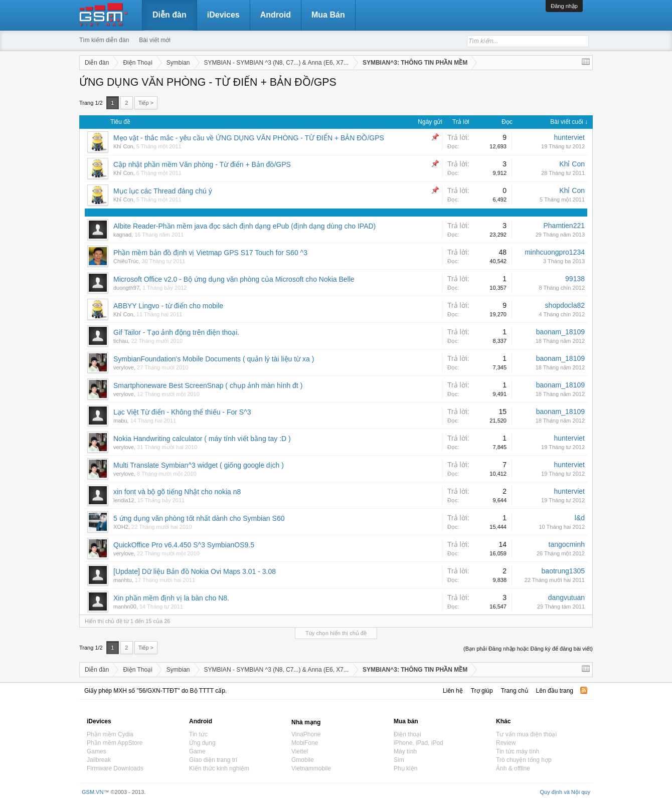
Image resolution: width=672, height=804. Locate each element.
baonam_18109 (560, 332)
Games (97, 751)
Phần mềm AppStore (115, 743)
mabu (120, 421)
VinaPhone (306, 734)
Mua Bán (328, 15)
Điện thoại (407, 734)
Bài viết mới (155, 40)
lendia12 (124, 500)
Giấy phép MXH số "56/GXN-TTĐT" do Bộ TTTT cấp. (155, 691)
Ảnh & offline (513, 768)
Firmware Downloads (115, 768)
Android (276, 15)
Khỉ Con (123, 146)
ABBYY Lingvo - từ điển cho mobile (168, 306)
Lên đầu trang (555, 691)
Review (506, 743)
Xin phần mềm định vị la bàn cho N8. (171, 598)
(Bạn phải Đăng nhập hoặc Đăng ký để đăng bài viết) (528, 649)
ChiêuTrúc (126, 261)
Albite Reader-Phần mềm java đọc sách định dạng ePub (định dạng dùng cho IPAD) (244, 226)
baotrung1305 (563, 571)
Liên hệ (453, 691)
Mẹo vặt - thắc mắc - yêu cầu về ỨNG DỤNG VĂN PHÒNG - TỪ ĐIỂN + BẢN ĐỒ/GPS (249, 138)
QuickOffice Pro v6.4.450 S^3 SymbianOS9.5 (184, 545)
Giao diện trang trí (213, 760)
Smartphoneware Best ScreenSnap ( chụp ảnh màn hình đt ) (208, 385)
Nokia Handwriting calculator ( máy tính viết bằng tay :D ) (202, 439)
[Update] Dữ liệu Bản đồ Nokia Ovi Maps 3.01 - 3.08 (195, 571)
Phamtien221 (564, 226)
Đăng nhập (564, 6)
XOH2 (121, 527)
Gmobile (303, 760)
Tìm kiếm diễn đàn (104, 40)
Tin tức (198, 734)
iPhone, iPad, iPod (418, 743)
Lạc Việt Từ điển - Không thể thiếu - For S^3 (182, 412)
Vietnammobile (311, 768)
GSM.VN (93, 792)
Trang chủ (515, 691)
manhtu (123, 580)
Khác (503, 721)
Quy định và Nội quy (565, 792)
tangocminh (567, 544)
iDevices (223, 15)
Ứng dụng (202, 743)
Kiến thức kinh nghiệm (219, 768)
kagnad (122, 235)
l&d (580, 518)
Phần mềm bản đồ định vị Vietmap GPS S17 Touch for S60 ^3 (210, 253)
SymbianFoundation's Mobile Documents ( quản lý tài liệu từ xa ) (214, 359)
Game (197, 751)
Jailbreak (99, 760)
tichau (121, 341)
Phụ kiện (405, 768)
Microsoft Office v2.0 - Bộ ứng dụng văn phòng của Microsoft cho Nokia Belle (234, 279)
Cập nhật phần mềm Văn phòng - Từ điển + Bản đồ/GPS (202, 164)
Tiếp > (146, 103)
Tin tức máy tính (518, 751)
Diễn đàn (170, 15)
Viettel (300, 751)
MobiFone (305, 743)
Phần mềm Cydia (110, 734)
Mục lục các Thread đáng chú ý (163, 191)
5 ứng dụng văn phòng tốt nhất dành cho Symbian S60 (199, 518)
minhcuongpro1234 (555, 252)
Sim (399, 760)
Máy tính (405, 751)
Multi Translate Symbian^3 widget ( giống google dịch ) (199, 465)
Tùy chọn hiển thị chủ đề (336, 633)
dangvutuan (566, 597)
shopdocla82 (565, 305)
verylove (124, 367)
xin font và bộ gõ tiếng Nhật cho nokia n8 (177, 492)
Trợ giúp (482, 691)
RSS (584, 690)
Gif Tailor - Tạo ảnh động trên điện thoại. (176, 332)
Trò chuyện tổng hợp (524, 760)
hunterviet (569, 137)
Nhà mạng (306, 722)
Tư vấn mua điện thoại (526, 734)
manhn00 (125, 607)
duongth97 (126, 288)
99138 (575, 279)
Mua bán (406, 721)
